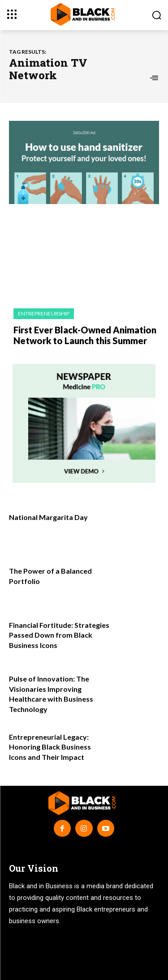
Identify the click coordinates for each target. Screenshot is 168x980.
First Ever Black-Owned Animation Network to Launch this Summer (85, 335)
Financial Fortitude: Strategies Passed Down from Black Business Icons (59, 635)
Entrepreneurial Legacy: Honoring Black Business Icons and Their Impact (50, 747)
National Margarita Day (48, 517)
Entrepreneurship (44, 313)
